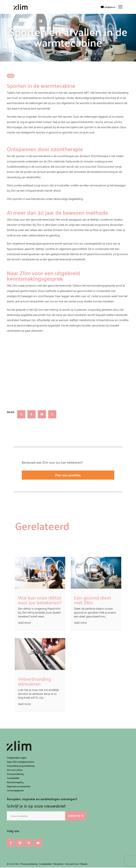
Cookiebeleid (13, 778)
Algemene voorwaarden (19, 787)
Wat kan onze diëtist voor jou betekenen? (40, 600)
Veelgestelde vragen (17, 758)
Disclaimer (58, 864)
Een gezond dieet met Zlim (93, 600)
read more (24, 623)
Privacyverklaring (15, 774)
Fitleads (84, 864)
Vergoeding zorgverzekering (21, 766)
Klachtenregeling (15, 783)
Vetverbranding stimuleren (34, 682)
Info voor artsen (15, 770)
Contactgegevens (15, 791)
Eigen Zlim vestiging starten (20, 762)
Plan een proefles (68, 475)
